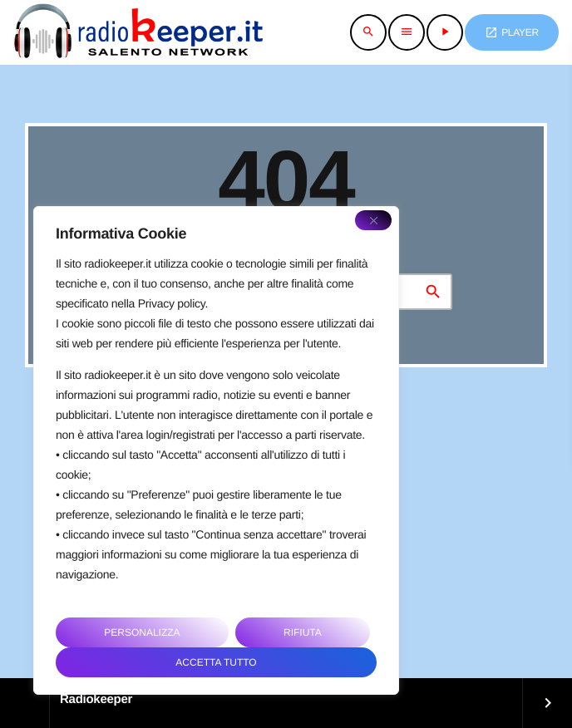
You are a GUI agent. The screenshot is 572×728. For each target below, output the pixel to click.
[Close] (373, 220)
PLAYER (512, 32)
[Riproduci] (445, 32)
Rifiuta (303, 632)
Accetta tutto (216, 662)
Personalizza (142, 632)
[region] (216, 450)
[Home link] (138, 32)
